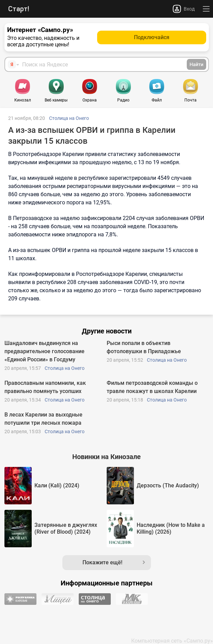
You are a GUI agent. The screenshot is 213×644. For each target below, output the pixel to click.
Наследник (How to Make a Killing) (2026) (171, 528)
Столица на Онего (69, 118)
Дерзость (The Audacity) (168, 485)
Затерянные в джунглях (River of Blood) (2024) (66, 528)
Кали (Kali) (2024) (57, 485)
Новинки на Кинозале (106, 457)
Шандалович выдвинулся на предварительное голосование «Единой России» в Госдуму (44, 351)
